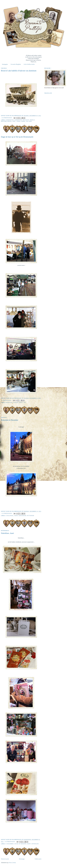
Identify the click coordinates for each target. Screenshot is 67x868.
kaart (29, 844)
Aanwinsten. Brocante (22, 120)
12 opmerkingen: (7, 513)
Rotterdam (30, 516)
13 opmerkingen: (10, 842)
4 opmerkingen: (7, 400)
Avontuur (9, 403)
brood (9, 121)
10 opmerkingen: (7, 118)
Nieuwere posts (5, 859)
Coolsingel (10, 516)
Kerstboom (22, 516)
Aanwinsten (10, 120)
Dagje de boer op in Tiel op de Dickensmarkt (17, 137)
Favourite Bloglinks (16, 64)
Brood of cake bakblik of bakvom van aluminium (19, 71)
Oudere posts (38, 859)
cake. (14, 121)
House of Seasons (20, 844)
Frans (18, 121)
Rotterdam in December (10, 420)
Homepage (22, 859)
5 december (10, 844)
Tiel (25, 403)
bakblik (32, 120)
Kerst (21, 403)
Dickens (16, 403)
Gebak (23, 121)
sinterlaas (35, 844)
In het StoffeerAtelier (29, 64)
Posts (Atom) (12, 863)
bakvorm (4, 121)
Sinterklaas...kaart (7, 533)
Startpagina (5, 64)
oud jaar (29, 121)
